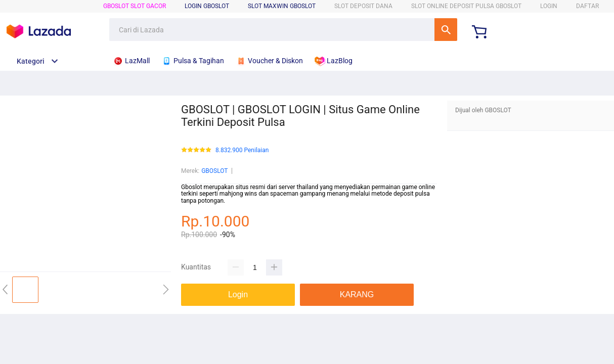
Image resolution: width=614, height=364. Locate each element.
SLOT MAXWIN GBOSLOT (282, 6)
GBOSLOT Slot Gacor (135, 6)
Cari (446, 30)
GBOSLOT (214, 171)
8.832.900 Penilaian (242, 150)
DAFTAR (587, 6)
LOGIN (549, 6)
